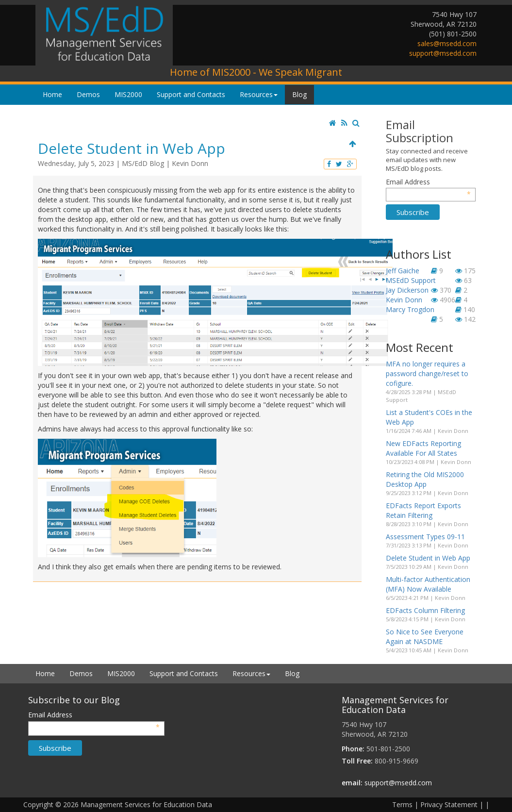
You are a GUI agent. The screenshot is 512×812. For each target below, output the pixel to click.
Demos (88, 94)
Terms (402, 804)
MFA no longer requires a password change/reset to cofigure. (427, 373)
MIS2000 (128, 94)
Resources (259, 94)
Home (52, 94)
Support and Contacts (191, 94)
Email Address (428, 182)
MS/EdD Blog (143, 163)
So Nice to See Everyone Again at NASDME (425, 637)
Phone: (353, 749)
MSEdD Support (411, 280)
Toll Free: (357, 761)
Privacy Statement (449, 804)
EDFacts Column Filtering (425, 610)
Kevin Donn (190, 163)
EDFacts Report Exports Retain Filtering (423, 510)
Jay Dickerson (407, 290)
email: (352, 783)
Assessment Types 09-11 (425, 537)
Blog (299, 94)
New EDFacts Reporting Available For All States (423, 448)
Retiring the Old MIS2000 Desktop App (425, 479)
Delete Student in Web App (428, 558)
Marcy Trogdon (410, 309)
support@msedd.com (443, 53)
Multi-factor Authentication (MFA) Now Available (428, 584)
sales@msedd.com (447, 43)
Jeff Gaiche (403, 271)
